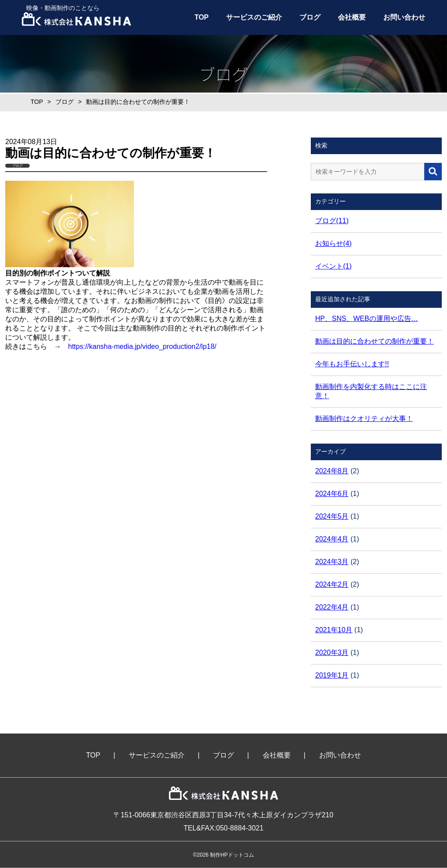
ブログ (310, 17)
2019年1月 (332, 675)
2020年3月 (332, 653)
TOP (201, 17)
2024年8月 (332, 471)
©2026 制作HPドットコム (223, 855)
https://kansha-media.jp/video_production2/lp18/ (142, 346)
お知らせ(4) (334, 243)
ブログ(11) (332, 221)
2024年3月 (332, 562)
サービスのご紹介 (254, 17)
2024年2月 (332, 584)
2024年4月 (332, 539)
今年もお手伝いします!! (352, 364)
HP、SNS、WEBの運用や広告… (367, 319)
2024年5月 (332, 516)
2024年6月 (332, 494)
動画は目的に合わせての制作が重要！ (375, 341)
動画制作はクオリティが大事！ (364, 418)
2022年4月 (332, 607)
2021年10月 (334, 630)
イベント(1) (334, 266)
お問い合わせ (404, 17)
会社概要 (352, 17)
